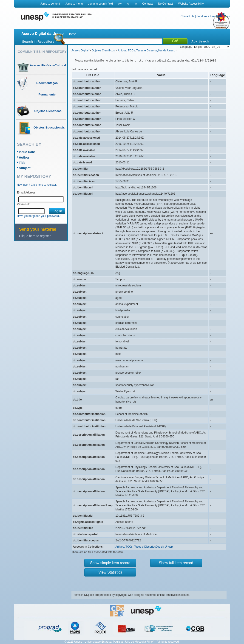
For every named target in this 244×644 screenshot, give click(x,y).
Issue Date (27, 152)
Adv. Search (200, 41)
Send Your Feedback (209, 16)
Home (72, 34)
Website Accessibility (191, 4)
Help (227, 16)
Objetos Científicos (103, 50)
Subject (25, 168)
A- (128, 4)
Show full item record (176, 563)
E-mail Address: (27, 193)
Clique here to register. (35, 236)
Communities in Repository (42, 52)
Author (24, 157)
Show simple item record (110, 563)
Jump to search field (101, 4)
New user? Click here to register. (37, 185)
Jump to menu (74, 4)
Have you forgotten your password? (39, 216)
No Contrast (165, 4)
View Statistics (110, 572)
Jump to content (50, 4)
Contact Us (187, 16)
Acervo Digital (80, 50)
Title (22, 163)
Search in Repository (38, 42)
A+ (120, 4)
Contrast (147, 4)
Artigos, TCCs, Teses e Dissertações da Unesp (146, 50)
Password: (23, 204)
